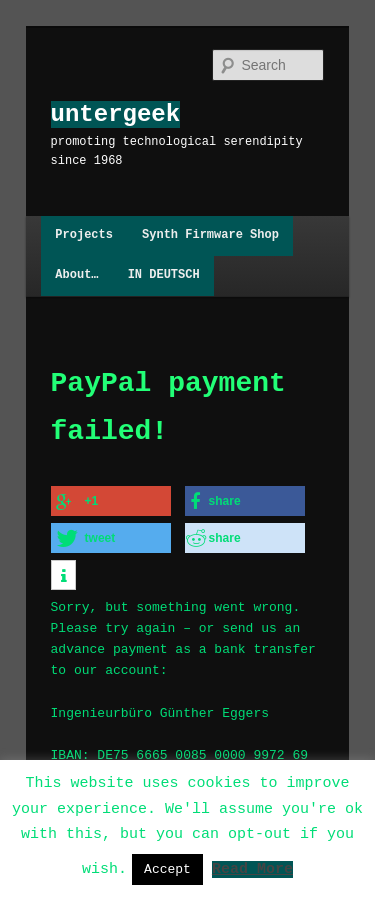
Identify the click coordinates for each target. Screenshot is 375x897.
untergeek (116, 114)
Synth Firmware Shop (210, 235)
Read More (252, 868)
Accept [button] (167, 869)
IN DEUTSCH (164, 275)
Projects (84, 235)
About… (76, 275)
